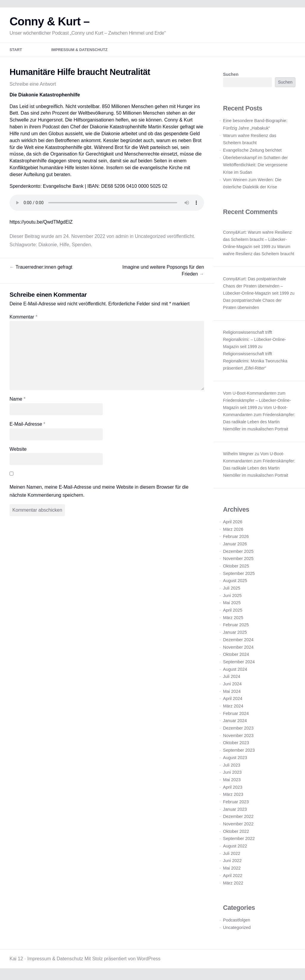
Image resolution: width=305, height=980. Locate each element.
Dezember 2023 (238, 730)
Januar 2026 (235, 546)
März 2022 (233, 885)
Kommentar (23, 319)
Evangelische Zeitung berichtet (252, 152)
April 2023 (233, 789)
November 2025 (238, 561)
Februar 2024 (236, 716)
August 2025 (235, 583)
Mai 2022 (232, 870)
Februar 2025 (236, 627)
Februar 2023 (236, 804)
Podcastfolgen (237, 922)
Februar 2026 (236, 539)
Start (16, 52)
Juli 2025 (232, 590)
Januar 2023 (235, 811)
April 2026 (233, 524)
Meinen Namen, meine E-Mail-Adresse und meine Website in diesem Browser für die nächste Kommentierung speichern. (99, 493)
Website (18, 451)
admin (122, 238)
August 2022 (235, 848)
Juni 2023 (232, 774)
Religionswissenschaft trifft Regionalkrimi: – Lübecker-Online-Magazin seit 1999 (255, 341)
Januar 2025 (235, 634)
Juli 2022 (232, 856)
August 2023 (235, 760)
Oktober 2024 (236, 656)
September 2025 (239, 576)
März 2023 (233, 796)
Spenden (81, 247)
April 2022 (233, 878)
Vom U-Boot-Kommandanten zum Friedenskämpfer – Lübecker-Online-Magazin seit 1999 (257, 402)
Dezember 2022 (238, 819)
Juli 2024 (232, 679)
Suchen (231, 76)
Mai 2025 (232, 605)
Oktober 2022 (236, 833)
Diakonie (48, 247)
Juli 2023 (232, 767)
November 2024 (238, 649)
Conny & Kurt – (50, 23)
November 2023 (238, 738)
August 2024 (235, 671)
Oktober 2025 (236, 568)
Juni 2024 (232, 686)
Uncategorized (150, 238)
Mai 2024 (232, 693)
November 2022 (238, 826)
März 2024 (233, 708)
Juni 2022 (232, 863)
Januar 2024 (235, 723)
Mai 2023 (232, 782)
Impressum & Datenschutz (79, 52)
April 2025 (233, 612)
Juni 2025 (232, 598)
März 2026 (233, 531)
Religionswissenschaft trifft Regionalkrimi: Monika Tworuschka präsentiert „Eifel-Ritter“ (255, 363)
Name (17, 401)
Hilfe (64, 247)
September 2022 (239, 841)
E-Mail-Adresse (27, 426)
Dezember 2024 (238, 642)
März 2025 (233, 620)
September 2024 (239, 664)
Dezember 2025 (238, 553)
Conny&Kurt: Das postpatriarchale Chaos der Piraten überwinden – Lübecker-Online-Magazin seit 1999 (256, 288)
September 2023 (239, 752)
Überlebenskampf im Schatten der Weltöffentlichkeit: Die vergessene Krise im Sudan (256, 167)
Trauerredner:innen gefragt (41, 269)
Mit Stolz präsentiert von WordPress (123, 961)
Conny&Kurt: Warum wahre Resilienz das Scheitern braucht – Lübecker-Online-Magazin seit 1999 (257, 241)
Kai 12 (16, 961)
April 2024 (233, 701)
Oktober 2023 (236, 745)
